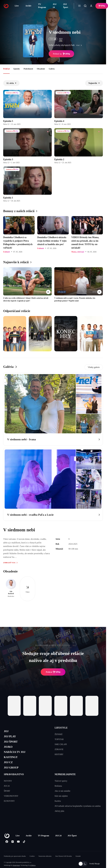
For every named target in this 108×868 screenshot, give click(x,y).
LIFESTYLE (61, 728)
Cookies (32, 864)
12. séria (11, 83)
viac (79, 45)
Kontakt (78, 864)
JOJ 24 (55, 6)
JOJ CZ (9, 768)
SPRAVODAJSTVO (14, 782)
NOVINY (8, 788)
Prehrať (53, 672)
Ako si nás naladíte (63, 798)
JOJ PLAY (11, 738)
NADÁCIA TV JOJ (17, 756)
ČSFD (53, 39)
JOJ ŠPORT (12, 744)
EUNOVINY (9, 808)
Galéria (52, 69)
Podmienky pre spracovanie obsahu (15, 864)
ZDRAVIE (59, 749)
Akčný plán (59, 818)
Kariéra (58, 808)
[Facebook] (7, 849)
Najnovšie (94, 83)
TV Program (42, 6)
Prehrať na (61, 54)
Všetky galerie (94, 367)
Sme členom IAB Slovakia (64, 864)
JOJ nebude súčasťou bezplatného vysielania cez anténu (78, 813)
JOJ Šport (66, 6)
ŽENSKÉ (59, 734)
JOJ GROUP (13, 775)
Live (17, 6)
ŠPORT (7, 798)
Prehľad (6, 69)
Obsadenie (41, 69)
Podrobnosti (28, 69)
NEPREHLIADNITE (65, 782)
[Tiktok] (24, 849)
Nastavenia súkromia (45, 864)
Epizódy (17, 69)
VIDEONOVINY (11, 803)
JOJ (7, 732)
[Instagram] (13, 849)
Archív (28, 6)
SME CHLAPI (61, 744)
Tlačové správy (61, 788)
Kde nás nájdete (61, 803)
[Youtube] (18, 849)
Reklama (58, 793)
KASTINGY (12, 762)
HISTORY (59, 754)
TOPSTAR (59, 739)
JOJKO (9, 750)
